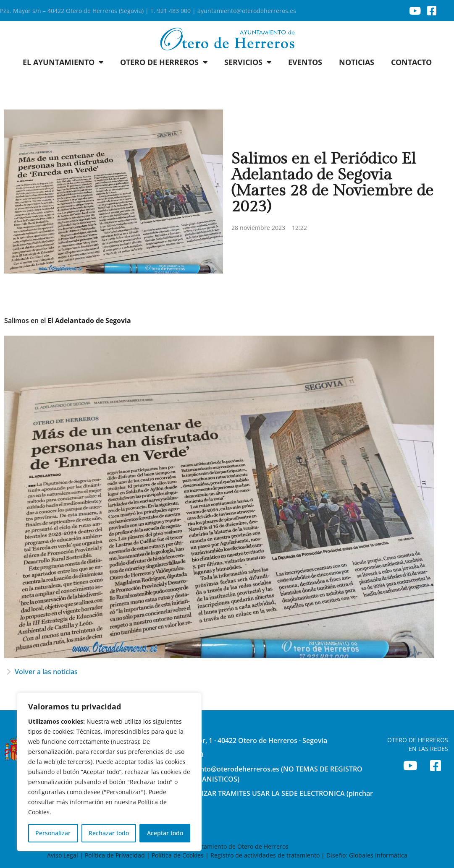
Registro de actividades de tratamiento (265, 855)
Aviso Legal (63, 855)
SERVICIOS (248, 62)
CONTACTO (411, 62)
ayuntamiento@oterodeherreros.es (247, 11)
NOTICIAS (357, 62)
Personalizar (53, 833)
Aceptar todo (165, 833)
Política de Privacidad (115, 855)
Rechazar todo (109, 833)
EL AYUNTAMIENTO (63, 62)
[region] (109, 772)
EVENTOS (305, 62)
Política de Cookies (178, 855)
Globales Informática (378, 855)
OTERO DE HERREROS (164, 62)
